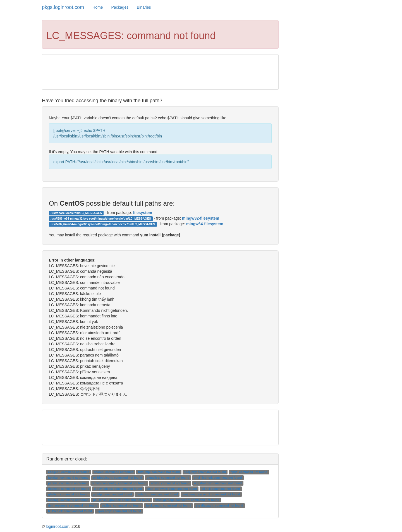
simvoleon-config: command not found (119, 483)
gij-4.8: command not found (221, 489)
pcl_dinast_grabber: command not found (121, 500)
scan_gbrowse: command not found (172, 489)
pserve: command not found (68, 483)
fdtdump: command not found (159, 472)
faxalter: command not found (68, 478)
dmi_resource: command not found (73, 505)
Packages (120, 7)
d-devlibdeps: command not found (118, 489)
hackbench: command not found (169, 505)
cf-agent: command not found (69, 472)
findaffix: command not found (157, 494)
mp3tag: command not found (68, 500)
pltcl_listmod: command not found (218, 478)
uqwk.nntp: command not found (119, 511)
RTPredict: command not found (70, 511)
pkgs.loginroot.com (63, 7)
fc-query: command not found (205, 472)
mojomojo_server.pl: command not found (211, 494)
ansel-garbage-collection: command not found (187, 500)
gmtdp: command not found (112, 494)
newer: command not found (170, 483)
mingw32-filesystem (201, 218)
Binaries (144, 7)
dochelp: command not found (69, 489)
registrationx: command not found (218, 483)
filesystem (142, 213)
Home (98, 7)
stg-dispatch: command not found (219, 505)
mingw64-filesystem (205, 224)
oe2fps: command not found (122, 505)
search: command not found (114, 472)
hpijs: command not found (249, 472)
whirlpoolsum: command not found (118, 478)
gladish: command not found (68, 494)
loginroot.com (58, 526)
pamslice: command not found (168, 478)
